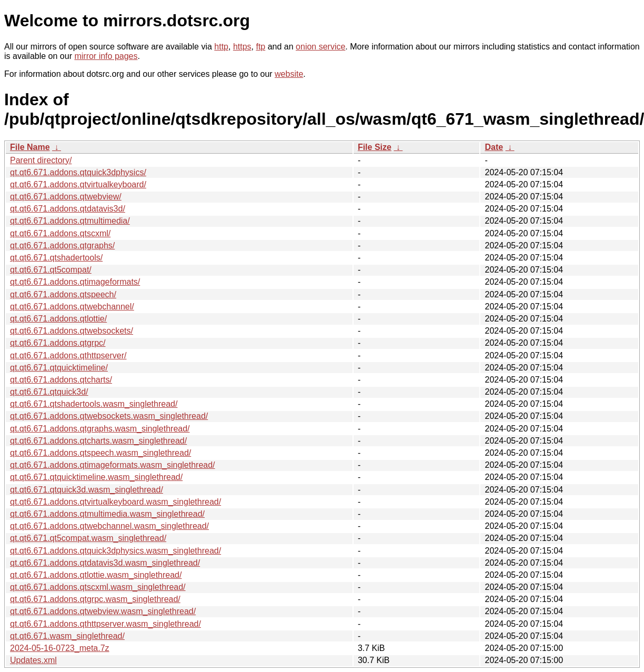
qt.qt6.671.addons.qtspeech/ (63, 294)
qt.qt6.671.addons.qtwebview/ (66, 197)
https (242, 47)
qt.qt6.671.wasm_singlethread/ (67, 636)
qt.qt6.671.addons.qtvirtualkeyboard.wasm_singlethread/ (115, 502)
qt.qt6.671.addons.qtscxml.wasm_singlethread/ (98, 587)
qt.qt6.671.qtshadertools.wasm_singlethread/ (94, 404)
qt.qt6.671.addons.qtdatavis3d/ (68, 209)
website (289, 74)
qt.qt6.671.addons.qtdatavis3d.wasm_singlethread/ (105, 563)
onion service (320, 47)
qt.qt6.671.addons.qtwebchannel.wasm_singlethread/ (109, 526)
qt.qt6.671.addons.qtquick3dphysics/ (78, 172)
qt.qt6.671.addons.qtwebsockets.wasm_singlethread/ (109, 416)
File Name (30, 147)
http (221, 47)
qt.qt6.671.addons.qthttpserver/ (68, 355)
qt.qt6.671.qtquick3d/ (49, 392)
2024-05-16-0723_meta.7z (60, 648)
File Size (375, 147)
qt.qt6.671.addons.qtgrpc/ (58, 343)
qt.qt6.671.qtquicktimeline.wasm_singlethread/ (96, 477)
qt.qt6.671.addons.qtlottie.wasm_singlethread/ (96, 575)
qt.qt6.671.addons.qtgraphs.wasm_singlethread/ (100, 429)
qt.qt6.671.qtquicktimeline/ (59, 368)
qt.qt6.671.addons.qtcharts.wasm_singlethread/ (98, 441)
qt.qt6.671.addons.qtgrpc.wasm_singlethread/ (95, 599)
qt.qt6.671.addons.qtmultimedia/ (70, 221)
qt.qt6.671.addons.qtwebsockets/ (72, 331)
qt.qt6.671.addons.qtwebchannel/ (72, 307)
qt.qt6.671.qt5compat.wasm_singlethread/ (88, 538)
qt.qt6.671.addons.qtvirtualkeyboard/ (78, 184)
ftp (260, 47)
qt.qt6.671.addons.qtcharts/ (61, 380)
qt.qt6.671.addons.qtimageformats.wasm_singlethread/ (113, 465)
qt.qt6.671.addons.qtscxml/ (60, 233)
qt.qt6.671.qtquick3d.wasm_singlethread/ (87, 490)
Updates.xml (33, 660)
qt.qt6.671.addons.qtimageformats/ (75, 282)
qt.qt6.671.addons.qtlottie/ (58, 319)
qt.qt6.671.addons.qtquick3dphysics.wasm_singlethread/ (115, 551)
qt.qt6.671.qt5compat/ (51, 270)
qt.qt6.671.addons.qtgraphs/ (62, 245)
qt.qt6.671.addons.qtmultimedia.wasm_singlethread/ (107, 514)
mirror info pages (106, 56)
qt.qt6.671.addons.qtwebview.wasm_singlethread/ (103, 611)
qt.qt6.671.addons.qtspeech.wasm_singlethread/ (100, 453)
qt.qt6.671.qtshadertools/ (56, 258)
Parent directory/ (41, 160)
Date (494, 147)
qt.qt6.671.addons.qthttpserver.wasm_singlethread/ (105, 624)
